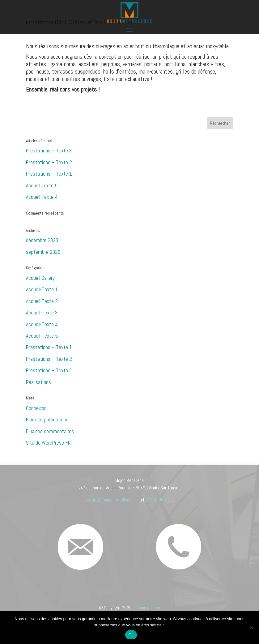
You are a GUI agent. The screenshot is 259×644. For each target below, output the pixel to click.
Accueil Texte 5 (42, 186)
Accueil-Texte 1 (42, 289)
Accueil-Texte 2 (42, 301)
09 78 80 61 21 (161, 500)
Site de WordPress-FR (48, 443)
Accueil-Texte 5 (42, 336)
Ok (131, 635)
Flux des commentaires (50, 431)
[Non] (251, 628)
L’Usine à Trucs (147, 608)
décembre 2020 (42, 240)
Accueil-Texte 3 (42, 313)
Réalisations (38, 382)
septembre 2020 (43, 252)
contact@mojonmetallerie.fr (109, 500)
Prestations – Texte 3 (49, 151)
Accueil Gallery (40, 278)
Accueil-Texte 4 (42, 324)
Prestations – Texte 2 (49, 162)
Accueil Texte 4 (42, 197)
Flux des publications (47, 420)
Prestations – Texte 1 (49, 174)
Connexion (36, 408)
